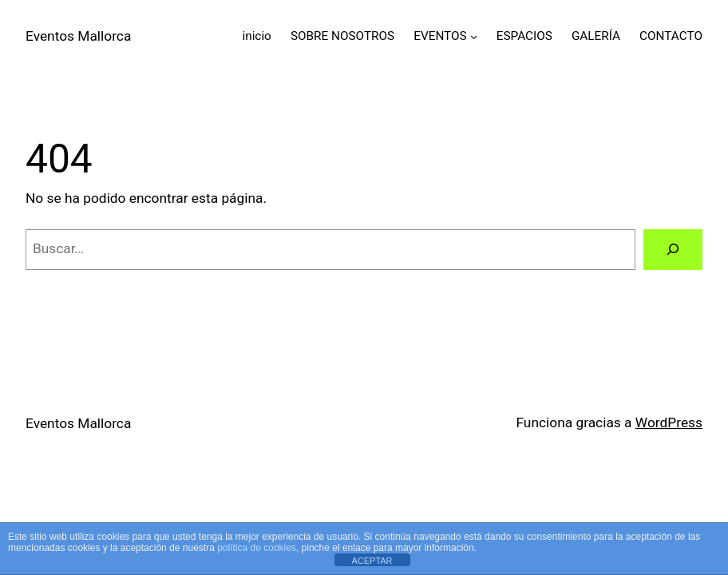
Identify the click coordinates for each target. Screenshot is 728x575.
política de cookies (257, 548)
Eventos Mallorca (78, 36)
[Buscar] (673, 250)
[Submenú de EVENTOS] (474, 36)
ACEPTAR (372, 561)
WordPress (669, 422)
